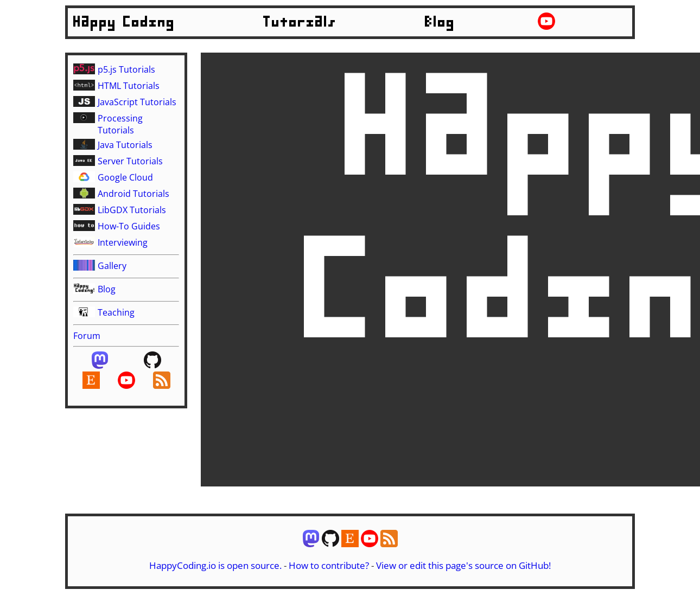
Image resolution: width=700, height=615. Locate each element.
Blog (440, 22)
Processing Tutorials (120, 124)
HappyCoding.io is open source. (215, 565)
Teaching (116, 312)
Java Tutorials (125, 145)
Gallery (112, 266)
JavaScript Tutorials (137, 102)
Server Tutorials (130, 161)
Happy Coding (124, 22)
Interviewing (123, 242)
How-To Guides (129, 226)
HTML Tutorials (129, 86)
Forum (87, 336)
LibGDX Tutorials (132, 210)
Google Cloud (125, 177)
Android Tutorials (133, 194)
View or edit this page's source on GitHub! (463, 565)
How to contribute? (329, 565)
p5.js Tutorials (126, 69)
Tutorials (300, 22)
